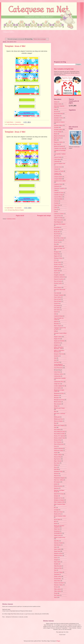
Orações (56, 453)
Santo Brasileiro (57, 545)
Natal (55, 427)
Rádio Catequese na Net (59, 502)
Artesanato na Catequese (59, 122)
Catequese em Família (59, 171)
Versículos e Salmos (58, 585)
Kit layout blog (11, 124)
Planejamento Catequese (59, 478)
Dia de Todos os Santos (59, 238)
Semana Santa (57, 551)
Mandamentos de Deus (59, 393)
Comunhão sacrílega (58, 195)
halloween (56, 322)
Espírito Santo (57, 271)
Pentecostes (57, 476)
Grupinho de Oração (58, 316)
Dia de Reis (57, 236)
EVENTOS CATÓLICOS (60, 277)
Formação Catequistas (59, 295)
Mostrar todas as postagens (40, 39)
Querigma (56, 496)
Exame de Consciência (59, 279)
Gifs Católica (57, 308)
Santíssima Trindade (58, 543)
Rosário (56, 524)
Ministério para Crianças (59, 408)
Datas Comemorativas (59, 220)
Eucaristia (56, 273)
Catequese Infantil (58, 179)
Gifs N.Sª (56, 312)
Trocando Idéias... (58, 579)
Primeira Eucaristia (58, 486)
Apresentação (57, 120)
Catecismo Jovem (58, 167)
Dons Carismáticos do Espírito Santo (64, 69)
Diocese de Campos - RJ (59, 248)
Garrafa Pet (56, 303)
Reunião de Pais (57, 514)
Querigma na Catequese (59, 500)
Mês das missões (58, 402)
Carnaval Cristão (58, 157)
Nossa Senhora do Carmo (59, 432)
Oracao (56, 446)
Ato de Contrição (58, 132)
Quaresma (56, 488)
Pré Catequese (57, 482)
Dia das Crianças (58, 230)
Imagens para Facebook (59, 341)
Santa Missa (57, 541)
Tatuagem (56, 560)
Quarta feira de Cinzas (59, 494)
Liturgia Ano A (57, 384)
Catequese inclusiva (58, 177)
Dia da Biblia (57, 227)
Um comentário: (18, 208)
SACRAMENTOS (58, 533)
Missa (55, 411)
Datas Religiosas (58, 222)
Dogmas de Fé (57, 256)
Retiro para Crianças (58, 512)
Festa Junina (57, 293)
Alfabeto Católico (58, 104)
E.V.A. (55, 260)
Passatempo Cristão (58, 471)
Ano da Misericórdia (58, 114)
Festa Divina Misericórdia (60, 290)
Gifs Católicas (57, 310)
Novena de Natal (58, 440)
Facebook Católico (58, 283)
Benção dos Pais (58, 138)
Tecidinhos (56, 564)
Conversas (56, 201)
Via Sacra (56, 587)
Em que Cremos (57, 262)
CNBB (56, 190)
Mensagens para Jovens (59, 400)
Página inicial (20, 215)
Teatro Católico (57, 562)
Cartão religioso (57, 159)
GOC (55, 314)
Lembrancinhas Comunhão (60, 378)
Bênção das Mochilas (59, 136)
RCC (55, 508)
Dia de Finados (57, 234)
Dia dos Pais (57, 242)
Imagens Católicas (58, 337)
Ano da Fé (56, 111)
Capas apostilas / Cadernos (60, 154)
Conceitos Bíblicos (58, 197)
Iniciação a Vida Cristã (59, 354)
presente (56, 484)
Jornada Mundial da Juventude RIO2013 (58, 365)
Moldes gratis (57, 417)
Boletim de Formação (59, 146)
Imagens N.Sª (57, 339)
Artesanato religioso (58, 125)
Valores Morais (57, 581)
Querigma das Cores (58, 498)
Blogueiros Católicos (59, 142)
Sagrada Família (58, 535)
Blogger (58, 641)
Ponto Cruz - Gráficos (59, 480)
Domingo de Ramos (58, 258)
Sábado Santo (57, 529)
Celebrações (57, 186)
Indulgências (57, 345)
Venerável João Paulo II (59, 583)
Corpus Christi (57, 205)
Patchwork (56, 474)
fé (54, 285)
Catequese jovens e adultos (60, 181)
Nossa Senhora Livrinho (59, 434)
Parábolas (56, 465)
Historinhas (57, 324)
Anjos (55, 109)
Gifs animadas (57, 306)
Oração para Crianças (59, 451)
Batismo (56, 134)
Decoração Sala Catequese (60, 224)
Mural (55, 423)
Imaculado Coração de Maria (60, 333)
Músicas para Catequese (59, 425)
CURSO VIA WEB (58, 218)
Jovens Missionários (58, 368)
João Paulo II (57, 362)
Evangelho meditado (58, 275)
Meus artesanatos (58, 404)
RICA (55, 521)
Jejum (55, 358)
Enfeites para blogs (58, 267)
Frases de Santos (58, 301)
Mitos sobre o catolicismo (60, 414)
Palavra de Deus (58, 457)
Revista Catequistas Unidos (60, 516)
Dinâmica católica (58, 246)
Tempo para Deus (58, 568)
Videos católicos (58, 589)
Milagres (56, 406)
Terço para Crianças (58, 572)
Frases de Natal (57, 299)
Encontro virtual (58, 264)
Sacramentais (57, 531)
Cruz (55, 211)
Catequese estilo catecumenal (58, 174)
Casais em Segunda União (60, 164)
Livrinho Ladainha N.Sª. (59, 386)
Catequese (56, 169)
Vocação (56, 593)
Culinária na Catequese (59, 214)
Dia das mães (57, 232)
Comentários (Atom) (11, 219)
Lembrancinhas (57, 376)
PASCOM (56, 469)
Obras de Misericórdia (59, 444)
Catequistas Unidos (58, 184)
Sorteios (56, 558)
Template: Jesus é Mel (15, 46)
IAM (55, 331)
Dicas (55, 244)
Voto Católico (57, 595)
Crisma (56, 207)
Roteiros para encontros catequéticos (59, 526)
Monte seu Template (19, 124)
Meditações (57, 396)
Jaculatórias (57, 356)
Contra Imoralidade (58, 199)
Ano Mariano (57, 116)
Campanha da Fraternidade (60, 151)
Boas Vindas (57, 144)
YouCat (56, 597)
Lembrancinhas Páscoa (59, 382)
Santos (55, 547)
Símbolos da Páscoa (58, 555)
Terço (55, 570)
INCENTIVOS (57, 343)
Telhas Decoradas (58, 566)
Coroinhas (56, 203)
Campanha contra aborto (59, 148)
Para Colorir (57, 463)
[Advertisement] (68, 48)
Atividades (56, 127)
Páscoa (56, 467)
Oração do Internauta (59, 448)
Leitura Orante (57, 372)
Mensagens (56, 398)
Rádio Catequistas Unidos (60, 504)
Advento (56, 102)
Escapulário (57, 269)
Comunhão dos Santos (59, 193)
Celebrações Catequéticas (59, 188)
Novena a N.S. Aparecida (59, 436)
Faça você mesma (58, 281)
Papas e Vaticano (58, 461)
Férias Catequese (58, 288)
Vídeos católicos (58, 591)
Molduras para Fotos (58, 419)
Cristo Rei (56, 209)
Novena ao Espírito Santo (59, 438)
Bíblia (55, 140)
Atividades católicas (58, 130)
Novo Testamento (58, 442)
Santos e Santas (57, 549)
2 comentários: (18, 122)
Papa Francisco (57, 459)
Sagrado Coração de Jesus (60, 537)
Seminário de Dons (58, 553)
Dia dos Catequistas (58, 240)
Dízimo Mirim (57, 254)
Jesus (55, 360)
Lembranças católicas (59, 374)
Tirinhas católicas (58, 576)
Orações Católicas (58, 455)
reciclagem (56, 510)
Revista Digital (57, 519)
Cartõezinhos (57, 161)
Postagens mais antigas (44, 215)
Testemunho (57, 574)
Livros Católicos (58, 388)
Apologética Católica (59, 118)
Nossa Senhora (57, 430)
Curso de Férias (57, 216)
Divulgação (57, 252)
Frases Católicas (58, 297)
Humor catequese (58, 326)
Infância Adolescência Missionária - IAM (59, 348)
